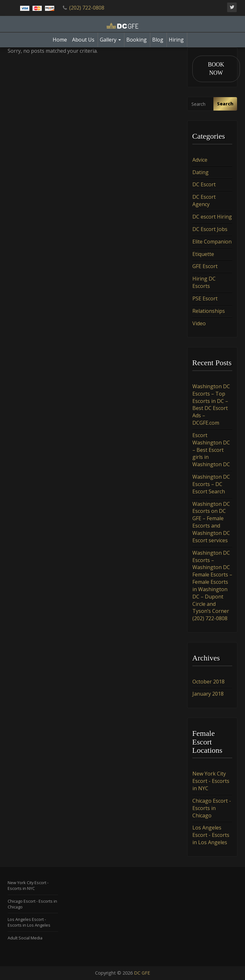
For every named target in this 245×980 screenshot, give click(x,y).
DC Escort (204, 185)
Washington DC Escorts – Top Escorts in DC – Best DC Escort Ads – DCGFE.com (211, 405)
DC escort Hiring (212, 217)
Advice (200, 160)
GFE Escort (205, 266)
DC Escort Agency (204, 201)
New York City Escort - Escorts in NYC (211, 781)
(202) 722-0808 (87, 8)
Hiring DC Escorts (204, 283)
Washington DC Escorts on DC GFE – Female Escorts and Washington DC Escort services (211, 522)
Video (199, 323)
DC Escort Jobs (210, 229)
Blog (158, 40)
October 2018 (208, 682)
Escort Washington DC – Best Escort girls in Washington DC (211, 450)
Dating (200, 172)
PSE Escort (205, 298)
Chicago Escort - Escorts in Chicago (212, 808)
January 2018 (208, 694)
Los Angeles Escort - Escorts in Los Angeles (211, 835)
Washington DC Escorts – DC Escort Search (211, 484)
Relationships (209, 311)
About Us (83, 40)
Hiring (176, 40)
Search (225, 104)
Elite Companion (212, 242)
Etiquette (203, 254)
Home (60, 40)
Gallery (110, 40)
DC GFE (142, 973)
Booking (137, 40)
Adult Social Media (25, 938)
